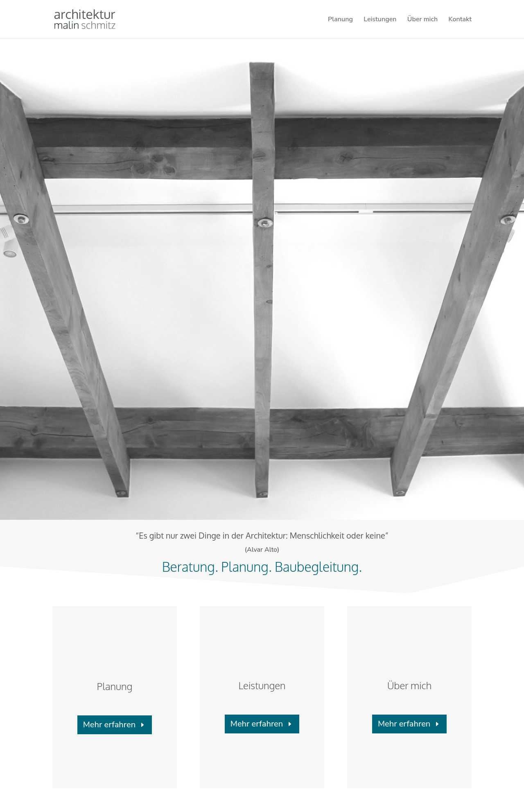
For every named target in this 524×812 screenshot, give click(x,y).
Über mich (422, 20)
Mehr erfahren (109, 725)
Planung (340, 20)
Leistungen (380, 20)
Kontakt (460, 20)
